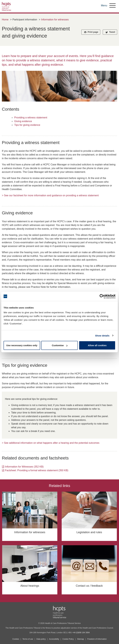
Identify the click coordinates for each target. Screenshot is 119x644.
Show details (102, 335)
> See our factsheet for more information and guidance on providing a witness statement (50, 195)
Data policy (41, 639)
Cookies (16, 639)
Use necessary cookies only (22, 345)
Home (5, 20)
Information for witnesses (55, 20)
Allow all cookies (97, 345)
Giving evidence (23, 121)
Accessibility (54, 639)
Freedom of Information (97, 639)
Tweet (110, 32)
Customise (60, 345)
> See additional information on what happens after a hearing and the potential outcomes (51, 443)
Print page (91, 32)
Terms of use (28, 639)
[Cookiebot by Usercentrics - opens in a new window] (102, 296)
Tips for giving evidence (27, 125)
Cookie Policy (68, 639)
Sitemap (81, 639)
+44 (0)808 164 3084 (81, 632)
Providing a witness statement (31, 118)
